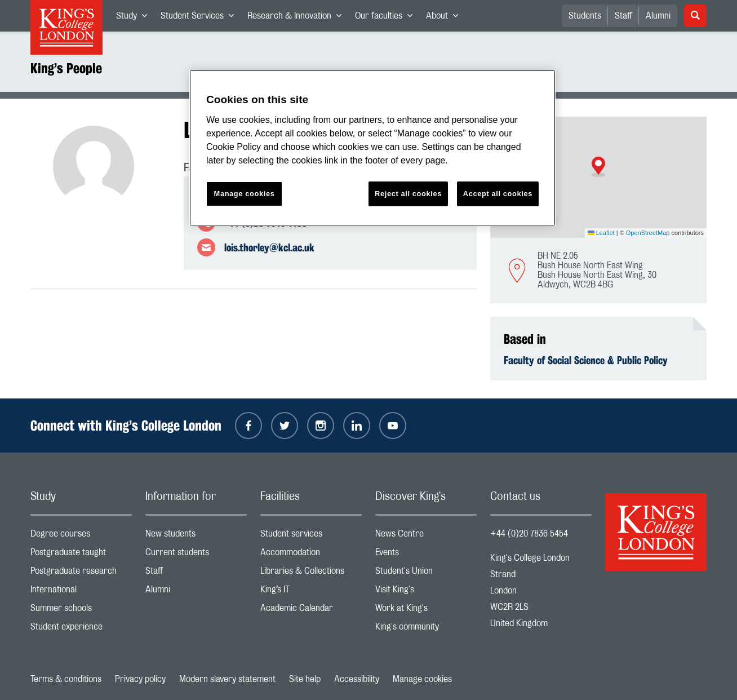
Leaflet (601, 233)
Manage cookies (422, 679)
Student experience (81, 629)
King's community (426, 629)
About (445, 18)
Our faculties (387, 18)
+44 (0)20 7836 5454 (529, 534)
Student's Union (426, 573)
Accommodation (311, 555)
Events (426, 555)
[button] (598, 167)
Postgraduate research (81, 573)
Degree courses (81, 536)
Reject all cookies (408, 194)
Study (135, 18)
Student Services (201, 18)
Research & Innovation (298, 18)
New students (196, 536)
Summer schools (81, 611)
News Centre (426, 536)
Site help (305, 679)
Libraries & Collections (311, 573)
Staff (623, 16)
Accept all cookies (498, 194)
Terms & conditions (66, 679)
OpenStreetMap (648, 233)
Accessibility (357, 679)
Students (585, 16)
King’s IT (311, 592)
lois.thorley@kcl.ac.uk (269, 247)
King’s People (66, 68)
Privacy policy (140, 679)
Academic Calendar (311, 611)
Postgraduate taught (81, 555)
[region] (372, 148)
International (81, 592)
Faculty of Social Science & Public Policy (586, 360)
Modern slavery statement (227, 679)
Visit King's (426, 592)
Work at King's (426, 611)
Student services (311, 536)
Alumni (658, 16)
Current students (196, 555)
